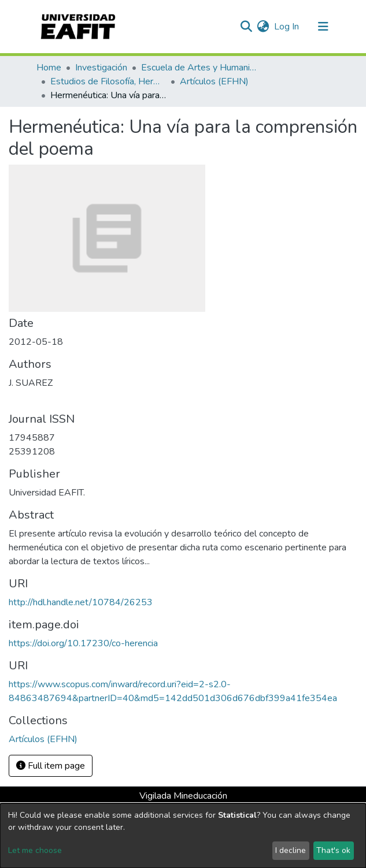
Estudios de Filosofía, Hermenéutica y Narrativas (108, 81)
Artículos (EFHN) (214, 81)
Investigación (101, 68)
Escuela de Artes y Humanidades (199, 68)
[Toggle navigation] (323, 27)
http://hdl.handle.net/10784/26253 (81, 602)
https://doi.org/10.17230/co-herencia (83, 643)
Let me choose (35, 850)
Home (49, 68)
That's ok (333, 850)
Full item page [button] (51, 766)
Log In (287, 27)
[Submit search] (247, 27)
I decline (291, 850)
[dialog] (183, 836)
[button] (263, 27)
